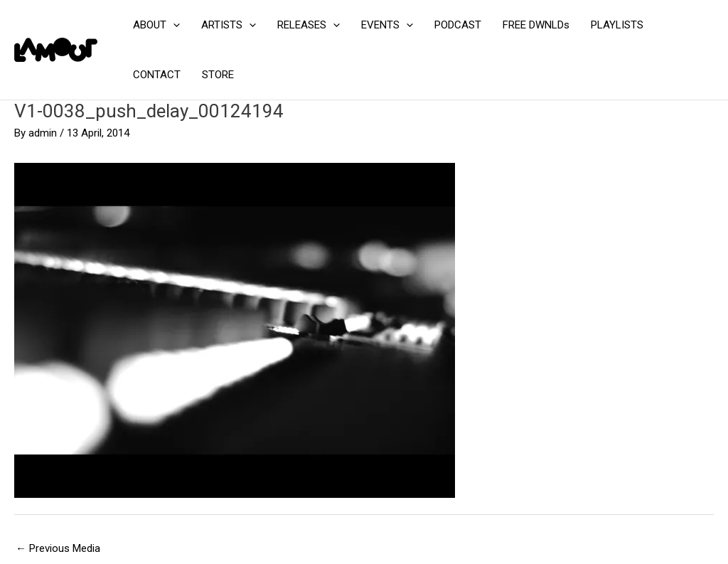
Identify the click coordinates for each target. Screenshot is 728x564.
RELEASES (309, 25)
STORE (218, 75)
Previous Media (58, 548)
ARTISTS (229, 25)
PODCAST (458, 25)
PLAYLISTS (617, 25)
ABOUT (156, 25)
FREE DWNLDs (536, 25)
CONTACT (157, 75)
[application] (173, 25)
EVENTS (387, 25)
